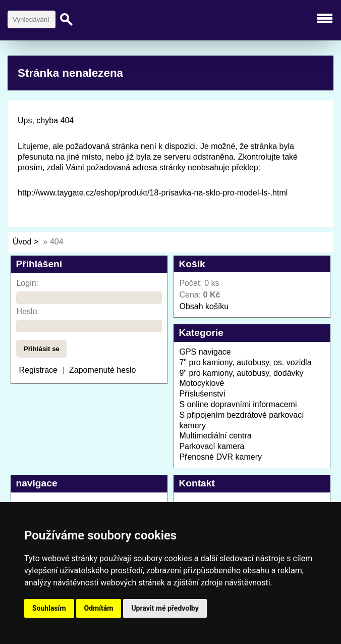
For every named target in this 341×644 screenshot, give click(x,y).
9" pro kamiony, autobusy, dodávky (241, 373)
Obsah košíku (204, 306)
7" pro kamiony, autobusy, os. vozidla (245, 362)
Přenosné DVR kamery (220, 457)
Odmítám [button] (99, 608)
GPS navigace (205, 352)
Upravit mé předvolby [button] (165, 608)
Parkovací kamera (212, 446)
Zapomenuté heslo (103, 370)
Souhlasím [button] (49, 608)
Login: (27, 283)
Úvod (22, 242)
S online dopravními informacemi (238, 404)
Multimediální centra (215, 436)
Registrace (38, 370)
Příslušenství (202, 394)
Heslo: (27, 311)
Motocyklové (202, 383)
